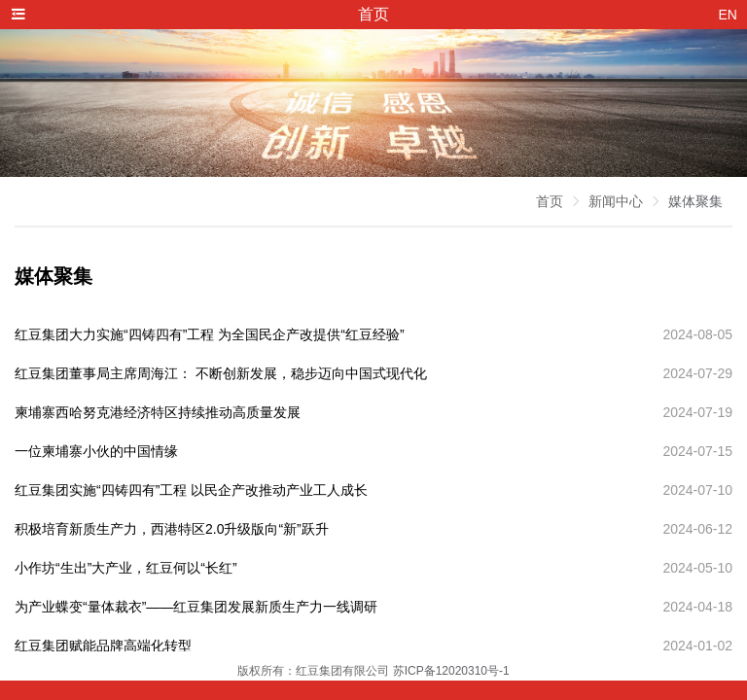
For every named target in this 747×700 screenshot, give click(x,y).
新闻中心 (616, 201)
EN (728, 15)
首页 (550, 201)
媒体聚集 (695, 201)
